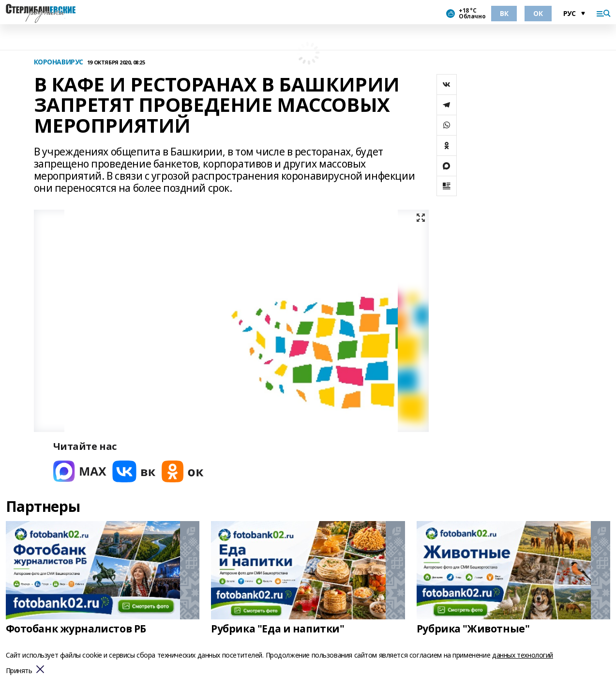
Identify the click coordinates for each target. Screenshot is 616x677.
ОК (538, 13)
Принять (19, 671)
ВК (504, 13)
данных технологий (523, 655)
